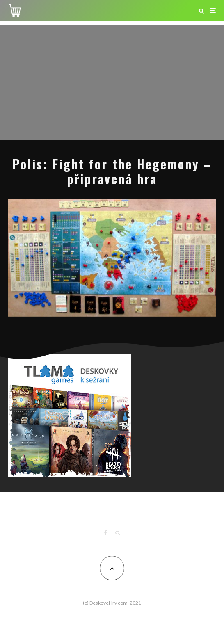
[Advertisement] (112, 83)
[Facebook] (106, 533)
